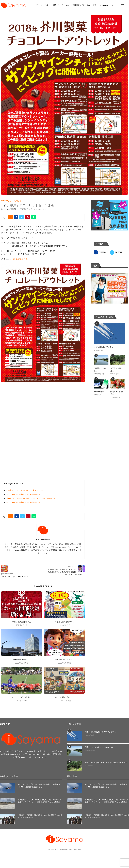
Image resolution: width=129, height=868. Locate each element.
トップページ (38, 5)
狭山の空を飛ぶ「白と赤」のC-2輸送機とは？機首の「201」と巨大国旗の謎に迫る (39, 786)
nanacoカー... (99, 392)
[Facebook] (101, 252)
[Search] (128, 5)
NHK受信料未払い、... (21, 660)
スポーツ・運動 (50, 5)
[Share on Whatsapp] (33, 217)
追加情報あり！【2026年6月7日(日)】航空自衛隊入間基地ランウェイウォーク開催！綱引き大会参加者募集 (39, 801)
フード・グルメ (64, 5)
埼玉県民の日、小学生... (64, 660)
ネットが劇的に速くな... (64, 697)
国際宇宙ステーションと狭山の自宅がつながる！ (26, 490)
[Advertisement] (20, 402)
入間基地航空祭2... (103, 347)
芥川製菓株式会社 (21, 259)
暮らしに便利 (91, 5)
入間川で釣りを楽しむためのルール (99, 747)
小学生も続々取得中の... (64, 622)
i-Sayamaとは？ (107, 5)
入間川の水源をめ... (117, 370)
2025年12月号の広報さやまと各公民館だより (24, 502)
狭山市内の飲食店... (117, 393)
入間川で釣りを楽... (100, 370)
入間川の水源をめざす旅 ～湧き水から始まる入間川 (106, 763)
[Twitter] (117, 252)
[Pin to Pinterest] (28, 217)
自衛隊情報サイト (78, 5)
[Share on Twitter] (22, 217)
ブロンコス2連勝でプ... (21, 622)
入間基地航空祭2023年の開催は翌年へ (100, 732)
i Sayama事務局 (10, 209)
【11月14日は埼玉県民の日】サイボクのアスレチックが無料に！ (32, 498)
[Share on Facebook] (16, 217)
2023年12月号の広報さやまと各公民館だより (24, 494)
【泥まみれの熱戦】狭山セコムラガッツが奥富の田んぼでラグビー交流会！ (40, 816)
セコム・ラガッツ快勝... (22, 697)
